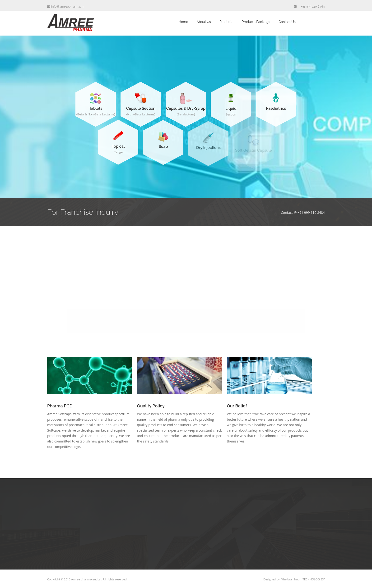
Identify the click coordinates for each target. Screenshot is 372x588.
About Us (204, 22)
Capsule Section (141, 108)
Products (226, 22)
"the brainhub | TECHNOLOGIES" (303, 579)
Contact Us (287, 22)
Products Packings (256, 22)
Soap (163, 149)
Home (183, 22)
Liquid (231, 110)
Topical (118, 147)
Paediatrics (276, 108)
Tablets (96, 108)
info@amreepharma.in (65, 6)
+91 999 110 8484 (313, 7)
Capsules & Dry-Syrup (186, 109)
